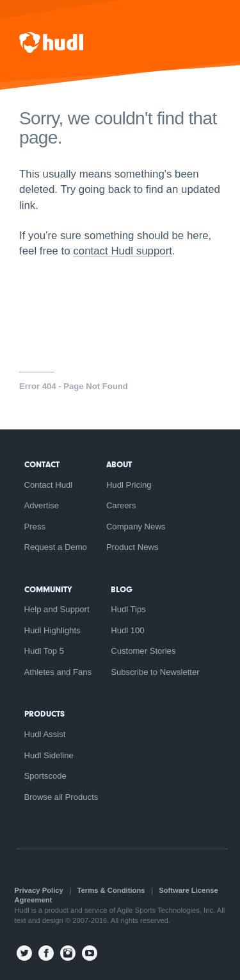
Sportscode (45, 776)
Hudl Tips (128, 609)
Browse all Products (61, 797)
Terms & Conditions (111, 890)
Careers (121, 505)
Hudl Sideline (49, 755)
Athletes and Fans (58, 672)
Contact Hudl (49, 485)
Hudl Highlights (52, 630)
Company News (136, 527)
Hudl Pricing (129, 485)
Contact (42, 464)
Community (48, 589)
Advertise (42, 505)
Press (35, 527)
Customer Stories (143, 651)
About (119, 464)
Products (44, 714)
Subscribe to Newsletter (155, 672)
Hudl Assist (45, 734)
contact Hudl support (123, 251)
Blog (122, 589)
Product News (132, 547)
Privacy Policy (39, 890)
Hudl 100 (127, 630)
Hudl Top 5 (44, 651)
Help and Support (57, 609)
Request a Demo (56, 547)
